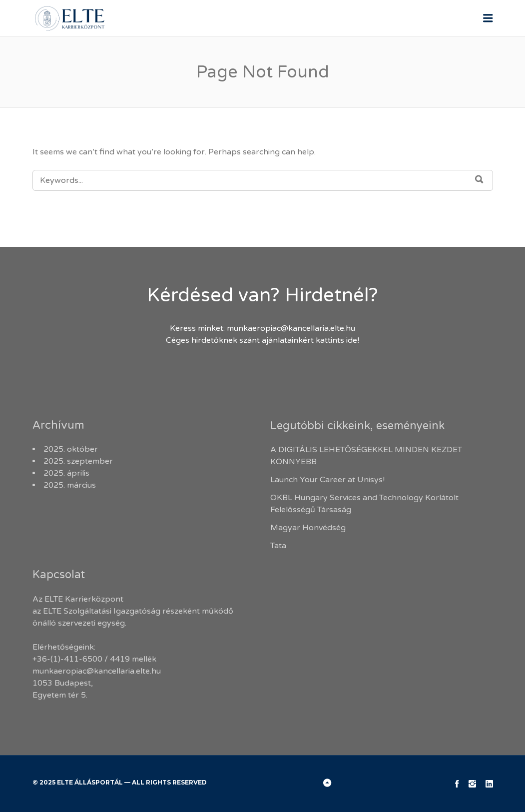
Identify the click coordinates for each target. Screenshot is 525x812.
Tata (278, 546)
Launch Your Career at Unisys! (327, 480)
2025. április (66, 473)
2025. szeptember (78, 461)
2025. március (70, 485)
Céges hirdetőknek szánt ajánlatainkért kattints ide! (262, 340)
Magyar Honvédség (308, 528)
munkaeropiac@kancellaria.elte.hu (291, 328)
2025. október (71, 449)
